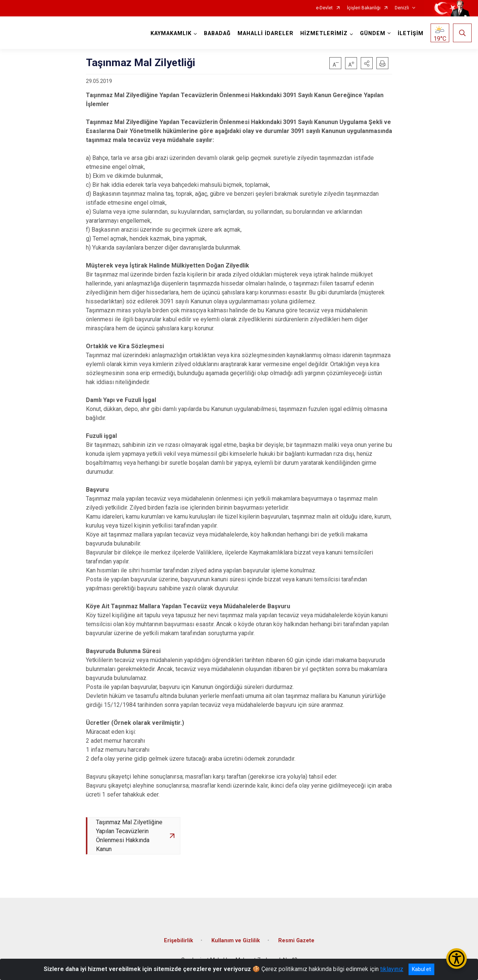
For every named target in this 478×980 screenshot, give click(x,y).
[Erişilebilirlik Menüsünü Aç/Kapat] (457, 959)
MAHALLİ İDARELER (266, 33)
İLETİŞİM (411, 33)
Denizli (402, 8)
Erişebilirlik (179, 941)
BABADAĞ (217, 33)
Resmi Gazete (296, 941)
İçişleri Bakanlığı (364, 8)
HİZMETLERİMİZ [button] (324, 33)
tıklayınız (392, 969)
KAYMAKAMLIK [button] (171, 33)
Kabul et (421, 969)
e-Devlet (324, 8)
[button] (367, 63)
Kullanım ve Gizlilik (236, 941)
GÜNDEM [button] (373, 33)
